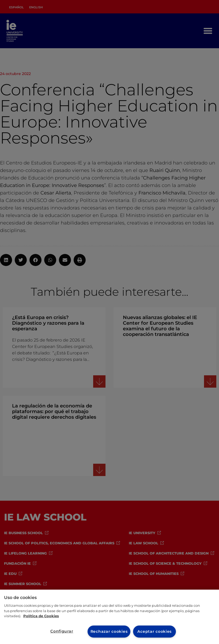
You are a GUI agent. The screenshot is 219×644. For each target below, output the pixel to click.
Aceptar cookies (154, 631)
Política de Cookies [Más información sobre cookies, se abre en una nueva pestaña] (41, 616)
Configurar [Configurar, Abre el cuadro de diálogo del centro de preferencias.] (62, 631)
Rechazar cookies (109, 631)
